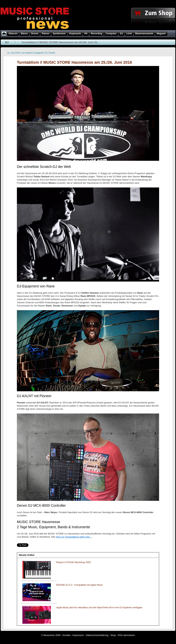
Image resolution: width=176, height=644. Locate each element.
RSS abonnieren (126, 635)
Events (52, 53)
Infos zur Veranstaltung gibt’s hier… (74, 537)
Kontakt (66, 635)
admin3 (29, 53)
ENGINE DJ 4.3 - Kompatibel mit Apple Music (79, 585)
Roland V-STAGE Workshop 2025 (74, 562)
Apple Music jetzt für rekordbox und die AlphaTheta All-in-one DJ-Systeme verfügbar (99, 607)
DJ (7, 42)
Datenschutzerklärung (97, 635)
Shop (113, 635)
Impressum (78, 635)
